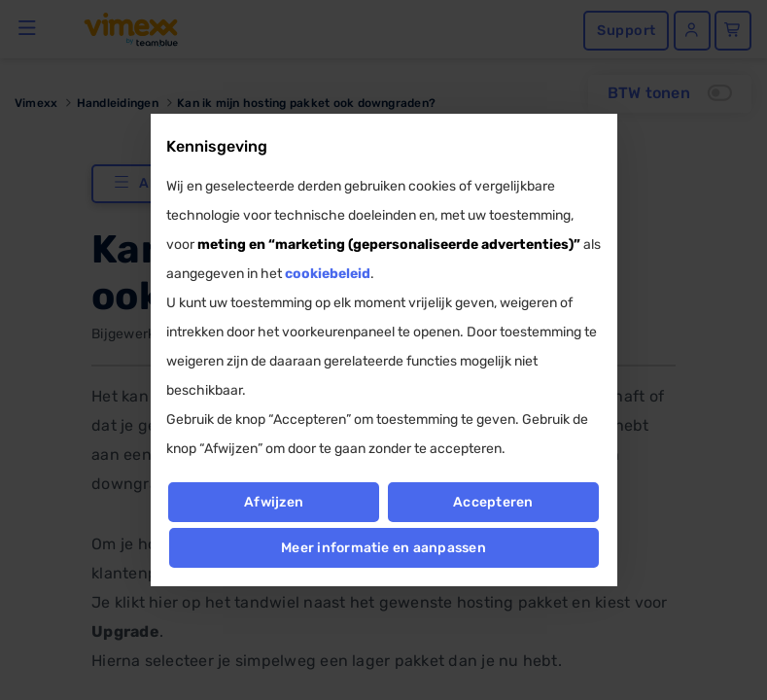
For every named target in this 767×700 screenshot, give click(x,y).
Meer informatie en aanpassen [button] (383, 548)
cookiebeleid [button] (328, 274)
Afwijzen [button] (274, 502)
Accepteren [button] (494, 502)
